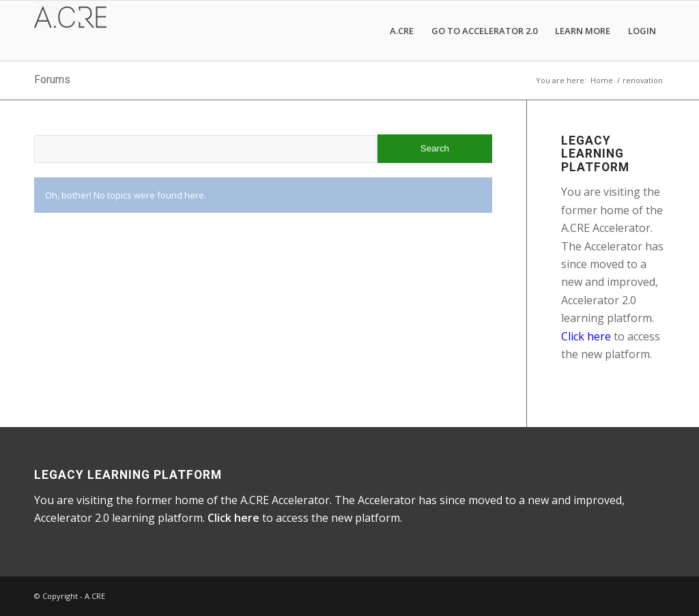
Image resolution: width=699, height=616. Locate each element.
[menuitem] (402, 31)
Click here (586, 336)
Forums (52, 79)
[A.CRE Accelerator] (70, 31)
